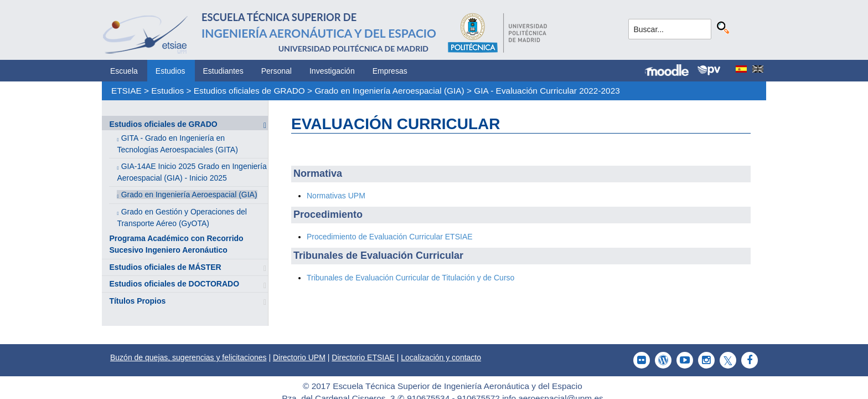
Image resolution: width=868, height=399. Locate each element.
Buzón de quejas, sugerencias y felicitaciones (188, 357)
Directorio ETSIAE (363, 357)
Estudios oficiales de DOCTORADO (174, 284)
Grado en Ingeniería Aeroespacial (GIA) (389, 91)
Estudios (170, 71)
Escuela (124, 71)
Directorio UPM (299, 357)
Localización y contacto (441, 357)
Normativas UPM (336, 196)
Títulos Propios (137, 301)
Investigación (332, 71)
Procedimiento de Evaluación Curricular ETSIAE (390, 237)
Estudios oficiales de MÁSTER (165, 267)
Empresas (390, 71)
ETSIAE (126, 91)
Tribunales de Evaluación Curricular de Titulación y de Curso (410, 278)
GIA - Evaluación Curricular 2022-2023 (547, 91)
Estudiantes (223, 71)
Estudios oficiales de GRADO (249, 91)
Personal (277, 71)
